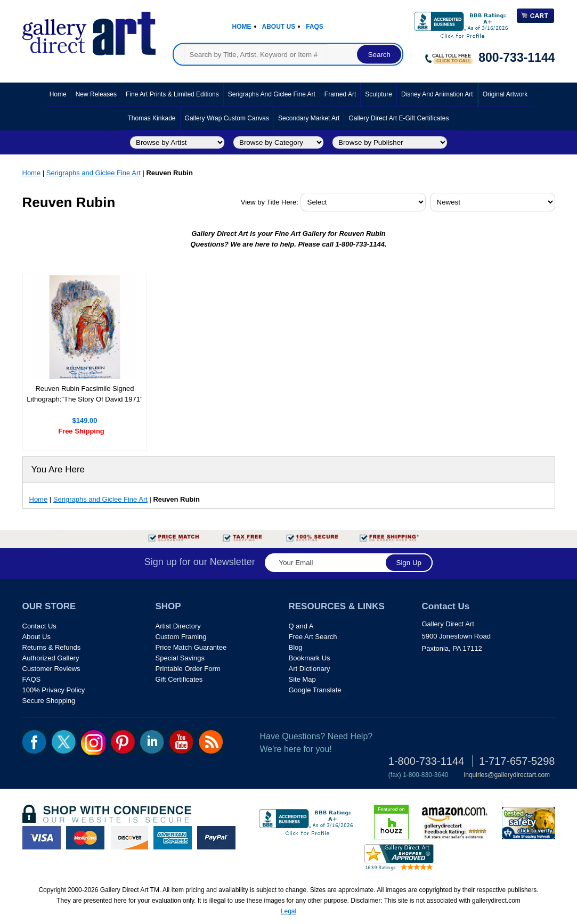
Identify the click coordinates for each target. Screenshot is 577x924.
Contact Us (39, 626)
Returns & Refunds (52, 647)
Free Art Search (313, 637)
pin (123, 742)
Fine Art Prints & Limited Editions (172, 94)
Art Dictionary (310, 669)
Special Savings (180, 658)
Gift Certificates (179, 679)
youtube (181, 742)
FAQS (32, 679)
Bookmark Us (310, 658)
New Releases (96, 94)
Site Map (302, 679)
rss (211, 742)
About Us (279, 27)
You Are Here (58, 469)
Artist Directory (178, 626)
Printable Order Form (188, 669)
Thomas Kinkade (152, 118)
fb (34, 742)
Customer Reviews (51, 669)
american (173, 838)
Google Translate (315, 690)
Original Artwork (505, 94)
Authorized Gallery (51, 658)
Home (242, 27)
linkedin (152, 742)
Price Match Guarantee (191, 647)
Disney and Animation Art (437, 94)
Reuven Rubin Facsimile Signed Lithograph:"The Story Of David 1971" (84, 394)
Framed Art (340, 94)
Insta (93, 742)
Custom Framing (181, 637)
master (85, 838)
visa (42, 838)
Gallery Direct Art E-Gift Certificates (399, 118)
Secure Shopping (49, 701)
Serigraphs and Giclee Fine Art (272, 94)
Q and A (301, 626)
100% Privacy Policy (54, 690)
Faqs (315, 27)
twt (64, 742)
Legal (288, 911)
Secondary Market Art (309, 118)
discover (129, 838)
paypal (216, 838)
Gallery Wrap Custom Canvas (227, 118)
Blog (296, 647)
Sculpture (379, 94)
